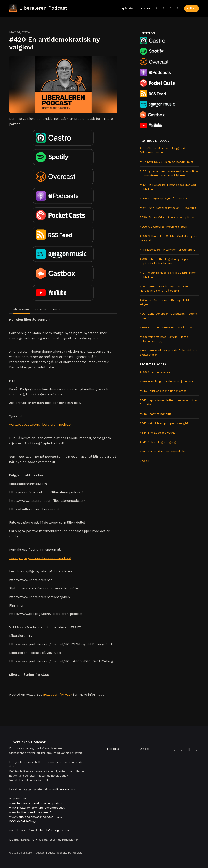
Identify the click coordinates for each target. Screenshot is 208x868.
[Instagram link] (171, 8)
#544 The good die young (158, 433)
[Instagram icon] (189, 750)
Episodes (128, 8)
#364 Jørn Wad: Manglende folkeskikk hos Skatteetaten (169, 353)
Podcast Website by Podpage (64, 853)
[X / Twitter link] (157, 8)
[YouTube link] (177, 8)
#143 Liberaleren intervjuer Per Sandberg (168, 250)
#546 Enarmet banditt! (155, 414)
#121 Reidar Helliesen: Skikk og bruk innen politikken (168, 275)
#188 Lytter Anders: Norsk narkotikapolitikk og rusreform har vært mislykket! (169, 173)
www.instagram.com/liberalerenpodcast (37, 808)
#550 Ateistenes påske (155, 372)
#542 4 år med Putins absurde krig (164, 451)
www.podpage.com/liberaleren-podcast (40, 425)
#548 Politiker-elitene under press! (164, 391)
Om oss (145, 8)
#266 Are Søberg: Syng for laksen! (163, 198)
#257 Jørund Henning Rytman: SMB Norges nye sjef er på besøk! (164, 288)
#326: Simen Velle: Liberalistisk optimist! (168, 217)
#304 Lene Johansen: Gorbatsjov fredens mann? (168, 316)
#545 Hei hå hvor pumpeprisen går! (164, 423)
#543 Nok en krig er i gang (158, 442)
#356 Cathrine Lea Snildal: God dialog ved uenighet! (169, 238)
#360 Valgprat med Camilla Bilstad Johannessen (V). (164, 339)
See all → (146, 461)
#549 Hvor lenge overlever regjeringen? (167, 381)
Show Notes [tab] (22, 309)
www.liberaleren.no (62, 789)
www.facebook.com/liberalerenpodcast (37, 803)
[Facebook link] (164, 8)
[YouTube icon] (197, 750)
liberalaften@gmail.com (55, 830)
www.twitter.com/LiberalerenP (30, 812)
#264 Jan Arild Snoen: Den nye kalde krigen (165, 302)
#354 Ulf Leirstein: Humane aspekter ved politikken (168, 187)
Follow (192, 8)
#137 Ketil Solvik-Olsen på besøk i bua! (166, 162)
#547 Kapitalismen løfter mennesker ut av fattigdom (169, 402)
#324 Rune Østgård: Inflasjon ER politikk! (168, 208)
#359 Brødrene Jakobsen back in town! (167, 327)
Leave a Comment (48, 309)
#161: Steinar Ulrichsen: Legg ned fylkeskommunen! (162, 150)
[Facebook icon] (182, 750)
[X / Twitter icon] (175, 750)
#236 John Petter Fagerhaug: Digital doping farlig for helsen (165, 261)
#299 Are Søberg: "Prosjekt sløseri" (164, 227)
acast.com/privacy (58, 695)
